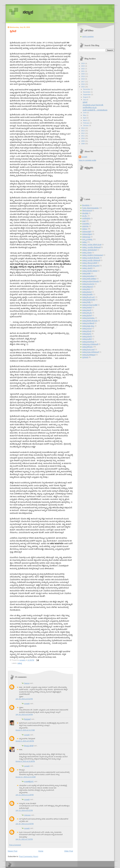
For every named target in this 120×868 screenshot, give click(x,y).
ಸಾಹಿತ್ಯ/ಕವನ (86, 289)
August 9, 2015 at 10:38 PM (25, 761)
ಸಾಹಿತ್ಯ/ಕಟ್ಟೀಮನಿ (88, 287)
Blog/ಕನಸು (86, 205)
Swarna (27, 683)
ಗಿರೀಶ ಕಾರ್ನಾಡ (87, 210)
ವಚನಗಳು (85, 226)
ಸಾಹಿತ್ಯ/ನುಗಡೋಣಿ (88, 323)
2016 (83, 84)
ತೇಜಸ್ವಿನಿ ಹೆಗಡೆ (29, 746)
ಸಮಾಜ (85, 229)
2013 (83, 131)
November (87, 92)
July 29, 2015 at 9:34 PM (24, 714)
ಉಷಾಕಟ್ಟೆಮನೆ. (29, 781)
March (85, 120)
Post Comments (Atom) (29, 856)
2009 (83, 141)
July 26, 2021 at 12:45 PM (25, 824)
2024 (83, 63)
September (87, 95)
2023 (83, 66)
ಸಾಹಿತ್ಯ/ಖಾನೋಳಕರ (89, 300)
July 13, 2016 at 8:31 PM (24, 810)
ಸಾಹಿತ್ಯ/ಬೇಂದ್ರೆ (87, 331)
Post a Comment (15, 845)
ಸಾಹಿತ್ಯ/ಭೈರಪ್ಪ (87, 334)
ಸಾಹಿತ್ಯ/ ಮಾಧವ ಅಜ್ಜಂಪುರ (91, 266)
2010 (83, 138)
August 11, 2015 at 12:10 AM (26, 777)
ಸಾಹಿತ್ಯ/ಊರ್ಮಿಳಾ (88, 284)
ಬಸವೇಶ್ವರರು (86, 218)
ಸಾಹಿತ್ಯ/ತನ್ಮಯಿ (87, 313)
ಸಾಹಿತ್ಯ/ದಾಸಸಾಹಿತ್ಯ (88, 318)
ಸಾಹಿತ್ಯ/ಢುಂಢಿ (86, 310)
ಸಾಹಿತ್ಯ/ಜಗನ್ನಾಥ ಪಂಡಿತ (90, 305)
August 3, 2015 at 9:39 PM (25, 741)
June (85, 113)
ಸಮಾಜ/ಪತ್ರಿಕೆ (86, 231)
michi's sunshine (88, 36)
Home (41, 851)
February (86, 123)
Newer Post (13, 851)
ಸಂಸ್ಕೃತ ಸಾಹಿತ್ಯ (87, 239)
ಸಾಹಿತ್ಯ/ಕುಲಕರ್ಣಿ (87, 294)
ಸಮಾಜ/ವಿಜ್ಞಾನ (87, 234)
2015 (83, 87)
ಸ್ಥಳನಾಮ (85, 357)
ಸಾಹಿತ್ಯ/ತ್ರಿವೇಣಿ (87, 315)
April (85, 118)
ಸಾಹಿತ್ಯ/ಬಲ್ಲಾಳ (87, 328)
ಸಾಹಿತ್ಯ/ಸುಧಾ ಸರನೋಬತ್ (91, 352)
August (86, 97)
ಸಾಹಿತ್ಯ (20, 663)
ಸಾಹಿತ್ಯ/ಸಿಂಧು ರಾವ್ (88, 349)
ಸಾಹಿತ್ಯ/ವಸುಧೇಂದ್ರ (88, 342)
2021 (83, 71)
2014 (83, 128)
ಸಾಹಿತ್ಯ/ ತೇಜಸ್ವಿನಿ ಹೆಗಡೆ (89, 263)
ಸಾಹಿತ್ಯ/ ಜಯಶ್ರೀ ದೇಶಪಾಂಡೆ (91, 260)
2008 (83, 144)
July (85, 100)
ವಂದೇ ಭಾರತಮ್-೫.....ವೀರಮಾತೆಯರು (95, 110)
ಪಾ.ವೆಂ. (85, 216)
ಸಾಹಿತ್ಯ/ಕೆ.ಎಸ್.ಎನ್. (89, 297)
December (87, 89)
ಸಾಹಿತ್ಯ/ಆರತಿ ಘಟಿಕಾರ (89, 279)
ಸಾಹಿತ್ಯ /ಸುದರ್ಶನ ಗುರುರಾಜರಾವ (93, 255)
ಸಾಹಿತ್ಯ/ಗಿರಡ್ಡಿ (86, 302)
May (85, 115)
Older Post (69, 851)
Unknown (27, 815)
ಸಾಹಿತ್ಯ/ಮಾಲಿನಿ (87, 336)
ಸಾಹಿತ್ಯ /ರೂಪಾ (87, 252)
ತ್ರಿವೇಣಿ (85, 102)
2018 (83, 79)
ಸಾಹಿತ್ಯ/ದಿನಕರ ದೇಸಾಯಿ (90, 321)
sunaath (27, 704)
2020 (83, 74)
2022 (83, 69)
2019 (83, 76)
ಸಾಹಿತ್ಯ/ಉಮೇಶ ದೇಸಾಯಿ (91, 281)
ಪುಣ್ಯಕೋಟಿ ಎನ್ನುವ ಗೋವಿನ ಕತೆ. (93, 105)
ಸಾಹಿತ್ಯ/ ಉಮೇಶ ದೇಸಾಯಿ (91, 258)
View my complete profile (87, 160)
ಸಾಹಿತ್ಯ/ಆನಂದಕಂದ (88, 276)
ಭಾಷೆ (84, 221)
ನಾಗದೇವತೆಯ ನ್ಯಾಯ (90, 107)
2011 (83, 136)
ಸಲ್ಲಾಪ (28, 12)
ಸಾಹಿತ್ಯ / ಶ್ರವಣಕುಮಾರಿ (89, 250)
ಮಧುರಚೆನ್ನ (86, 224)
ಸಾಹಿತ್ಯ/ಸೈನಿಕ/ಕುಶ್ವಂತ (89, 355)
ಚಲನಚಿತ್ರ (85, 213)
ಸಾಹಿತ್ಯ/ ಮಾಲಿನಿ (87, 268)
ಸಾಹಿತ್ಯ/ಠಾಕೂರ (87, 307)
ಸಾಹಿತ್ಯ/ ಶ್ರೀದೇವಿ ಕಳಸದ (90, 271)
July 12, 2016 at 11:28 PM (25, 795)
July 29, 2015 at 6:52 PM (24, 699)
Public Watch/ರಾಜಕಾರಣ (90, 208)
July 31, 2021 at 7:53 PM (24, 839)
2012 (83, 133)
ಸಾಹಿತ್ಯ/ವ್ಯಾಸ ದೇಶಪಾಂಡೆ (90, 344)
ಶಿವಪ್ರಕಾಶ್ (27, 719)
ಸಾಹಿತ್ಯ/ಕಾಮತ (87, 292)
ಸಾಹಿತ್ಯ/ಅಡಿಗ (86, 273)
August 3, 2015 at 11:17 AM (25, 730)
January (86, 125)
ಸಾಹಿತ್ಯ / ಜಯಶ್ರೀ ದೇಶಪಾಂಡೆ (91, 247)
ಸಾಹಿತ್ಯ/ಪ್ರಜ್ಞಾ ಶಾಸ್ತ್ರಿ (88, 326)
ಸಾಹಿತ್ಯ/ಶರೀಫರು (87, 347)
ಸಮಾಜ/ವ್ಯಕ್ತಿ (86, 237)
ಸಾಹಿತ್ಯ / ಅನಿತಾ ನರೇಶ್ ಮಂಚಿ (92, 245)
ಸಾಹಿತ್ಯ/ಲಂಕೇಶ (87, 339)
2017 (83, 82)
